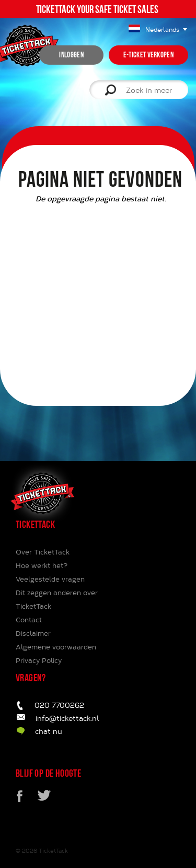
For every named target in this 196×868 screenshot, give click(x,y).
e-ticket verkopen (148, 55)
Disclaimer (33, 633)
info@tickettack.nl (67, 718)
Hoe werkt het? (42, 565)
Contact (29, 620)
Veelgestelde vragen (50, 579)
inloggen (71, 55)
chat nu (49, 731)
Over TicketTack (43, 552)
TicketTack (53, 851)
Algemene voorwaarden (56, 647)
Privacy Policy (39, 660)
